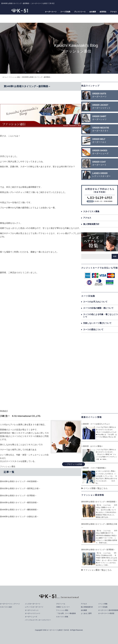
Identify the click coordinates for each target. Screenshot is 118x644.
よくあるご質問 (86, 613)
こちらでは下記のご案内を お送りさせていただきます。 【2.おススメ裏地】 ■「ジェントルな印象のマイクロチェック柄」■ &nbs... (106, 454)
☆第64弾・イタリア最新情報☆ (94, 468)
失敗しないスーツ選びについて (97, 323)
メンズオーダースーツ (33, 604)
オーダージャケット (32, 610)
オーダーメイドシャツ (33, 613)
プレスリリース (80, 12)
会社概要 (93, 12)
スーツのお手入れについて (95, 302)
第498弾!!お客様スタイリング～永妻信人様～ (21, 517)
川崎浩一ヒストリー (63, 607)
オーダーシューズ (31, 617)
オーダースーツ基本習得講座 (107, 610)
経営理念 (103, 12)
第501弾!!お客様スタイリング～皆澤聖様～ (20, 495)
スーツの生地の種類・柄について (98, 308)
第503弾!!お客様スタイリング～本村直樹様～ (21, 481)
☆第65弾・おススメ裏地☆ (92, 446)
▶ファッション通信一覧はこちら (96, 570)
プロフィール (61, 604)
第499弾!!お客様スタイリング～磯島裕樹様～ (21, 510)
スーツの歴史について (93, 329)
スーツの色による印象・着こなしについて (100, 316)
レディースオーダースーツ (34, 607)
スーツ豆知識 (65, 12)
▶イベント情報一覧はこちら (94, 488)
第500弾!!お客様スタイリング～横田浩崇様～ (21, 502)
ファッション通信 (15, 77)
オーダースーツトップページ (11, 604)
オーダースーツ (51, 12)
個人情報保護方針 (91, 224)
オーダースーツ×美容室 (105, 613)
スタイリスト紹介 (7, 607)
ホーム (5, 77)
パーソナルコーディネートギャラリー (39, 620)
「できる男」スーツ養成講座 (66, 613)
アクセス (113, 12)
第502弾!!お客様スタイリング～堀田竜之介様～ (22, 488)
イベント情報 (102, 604)
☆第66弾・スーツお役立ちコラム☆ (96, 424)
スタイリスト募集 (91, 211)
